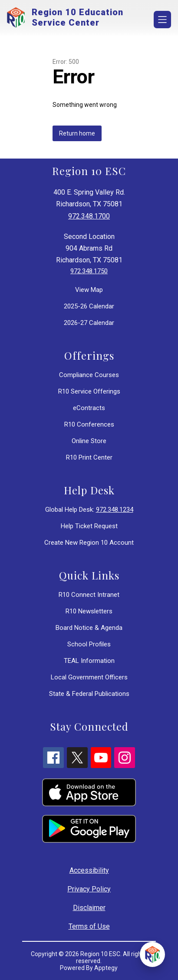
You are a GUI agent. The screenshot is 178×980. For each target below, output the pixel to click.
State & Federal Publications (89, 694)
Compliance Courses (89, 375)
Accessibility (89, 870)
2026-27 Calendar (89, 323)
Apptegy (106, 968)
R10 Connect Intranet (89, 595)
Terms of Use (89, 926)
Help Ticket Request (89, 526)
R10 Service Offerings (89, 391)
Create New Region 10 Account (89, 543)
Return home (77, 133)
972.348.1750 (89, 271)
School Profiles (89, 644)
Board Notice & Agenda (89, 628)
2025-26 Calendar (89, 306)
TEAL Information (89, 661)
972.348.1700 (89, 216)
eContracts (89, 408)
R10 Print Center (89, 457)
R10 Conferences (89, 424)
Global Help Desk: (89, 510)
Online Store (89, 441)
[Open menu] (162, 20)
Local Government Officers (89, 677)
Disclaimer (89, 908)
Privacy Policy (89, 889)
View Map (89, 290)
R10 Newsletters (89, 611)
